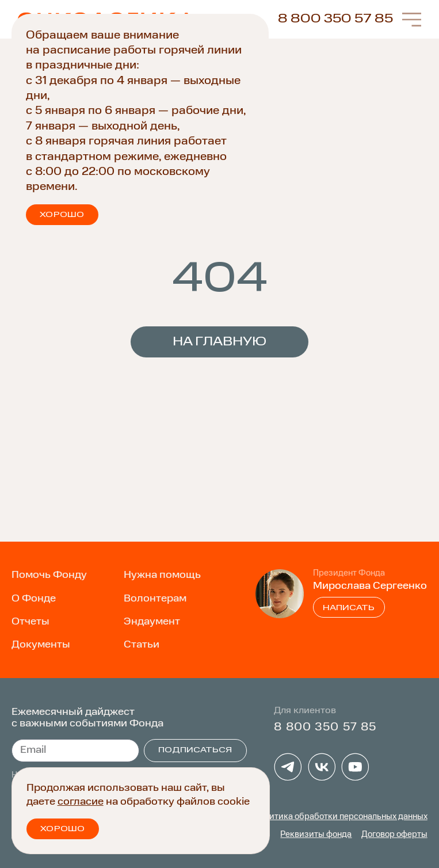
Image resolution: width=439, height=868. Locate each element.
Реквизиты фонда (316, 835)
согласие (81, 802)
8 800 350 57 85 (335, 19)
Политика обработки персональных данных (341, 817)
